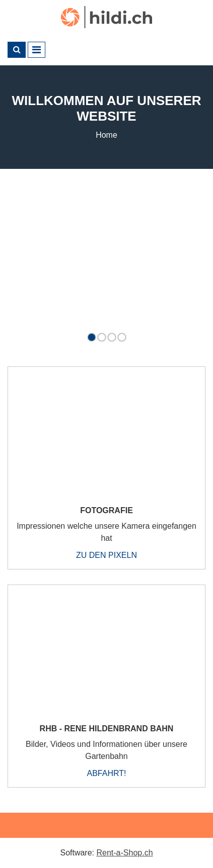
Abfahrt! (107, 773)
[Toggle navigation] (37, 50)
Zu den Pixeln (106, 555)
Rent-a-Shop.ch (124, 853)
